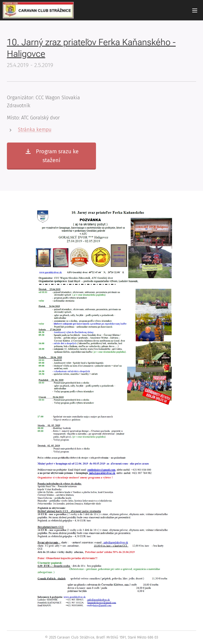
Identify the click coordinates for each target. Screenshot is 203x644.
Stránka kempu (35, 130)
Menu (195, 10)
